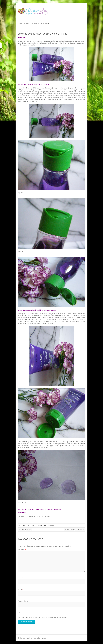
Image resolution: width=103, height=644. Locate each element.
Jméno (21, 578)
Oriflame (39, 516)
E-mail (21, 589)
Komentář (22, 549)
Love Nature (31, 516)
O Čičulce (36, 24)
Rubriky (27, 24)
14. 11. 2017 (31, 525)
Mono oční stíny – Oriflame (74, 529)
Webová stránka (23, 601)
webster (44, 638)
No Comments (49, 525)
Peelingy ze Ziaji (25, 529)
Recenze (47, 516)
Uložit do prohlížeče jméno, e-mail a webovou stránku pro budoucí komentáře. (44, 617)
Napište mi (45, 24)
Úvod (20, 24)
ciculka (23, 525)
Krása (40, 525)
